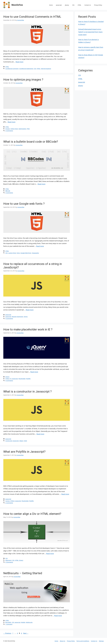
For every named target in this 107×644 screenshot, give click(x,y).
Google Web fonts (26, 253)
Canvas (7, 501)
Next (26, 633)
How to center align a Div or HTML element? (32, 514)
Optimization (22, 129)
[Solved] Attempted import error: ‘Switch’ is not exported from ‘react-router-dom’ (90, 32)
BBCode (8, 191)
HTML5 (7, 379)
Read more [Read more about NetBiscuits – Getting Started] (58, 616)
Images (8, 129)
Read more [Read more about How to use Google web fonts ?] (40, 246)
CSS (73, 5)
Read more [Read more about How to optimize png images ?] (12, 122)
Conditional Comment (12, 69)
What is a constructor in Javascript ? (27, 392)
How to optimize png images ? (23, 80)
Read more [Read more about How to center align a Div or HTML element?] (50, 554)
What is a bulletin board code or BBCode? (31, 142)
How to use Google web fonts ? (24, 204)
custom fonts (12, 253)
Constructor (9, 441)
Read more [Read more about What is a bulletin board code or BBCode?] (42, 184)
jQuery (67, 5)
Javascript (59, 5)
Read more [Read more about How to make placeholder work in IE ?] (34, 372)
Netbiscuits (29, 622)
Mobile (23, 622)
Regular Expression (18, 317)
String (26, 317)
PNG (28, 129)
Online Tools (14, 129)
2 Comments (9, 503)
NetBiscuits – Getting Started (23, 573)
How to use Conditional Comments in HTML (32, 17)
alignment (8, 560)
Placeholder (22, 379)
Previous (7, 633)
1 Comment (9, 624)
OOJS (25, 441)
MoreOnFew (17, 5)
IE (11, 379)
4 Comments (9, 318)
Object (21, 441)
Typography (35, 253)
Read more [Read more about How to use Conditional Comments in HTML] (19, 62)
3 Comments (9, 131)
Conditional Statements (26, 69)
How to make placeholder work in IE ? (28, 330)
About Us (63, 641)
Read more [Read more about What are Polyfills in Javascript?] (65, 494)
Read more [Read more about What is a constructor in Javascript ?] (40, 434)
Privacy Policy (98, 5)
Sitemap (101, 641)
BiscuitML (8, 622)
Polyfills (28, 379)
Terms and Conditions (83, 641)
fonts (18, 253)
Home (51, 5)
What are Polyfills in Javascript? (24, 452)
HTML (79, 5)
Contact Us (88, 5)
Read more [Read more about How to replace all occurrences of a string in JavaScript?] (30, 310)
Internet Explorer (46, 69)
